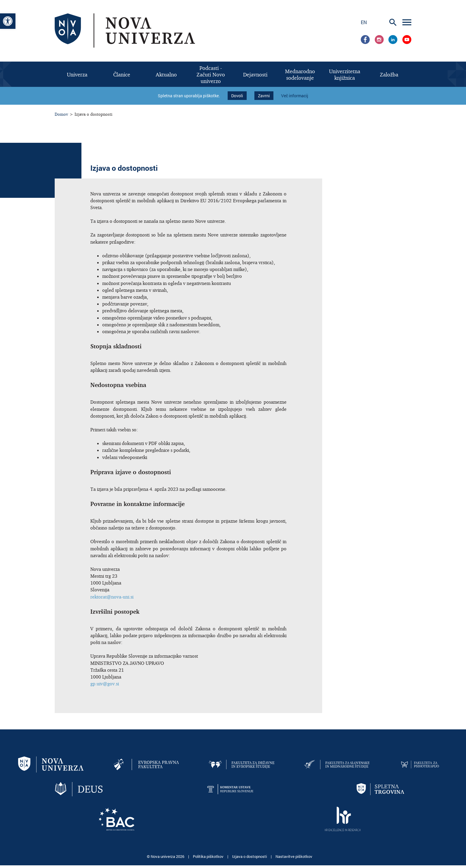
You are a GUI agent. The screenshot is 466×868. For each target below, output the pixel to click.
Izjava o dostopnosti (250, 850)
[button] (8, 21)
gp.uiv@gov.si (105, 677)
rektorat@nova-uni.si (112, 590)
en (364, 22)
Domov (61, 108)
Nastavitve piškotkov (294, 850)
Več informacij (295, 93)
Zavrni (264, 93)
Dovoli (237, 93)
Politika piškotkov (209, 850)
